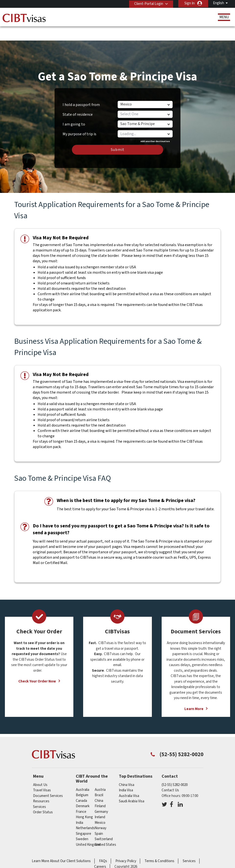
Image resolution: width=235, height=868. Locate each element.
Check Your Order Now (37, 666)
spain (99, 819)
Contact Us (170, 775)
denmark (83, 791)
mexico (100, 808)
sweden (82, 824)
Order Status (43, 797)
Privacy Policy (126, 846)
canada (81, 786)
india (79, 808)
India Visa (126, 775)
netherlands (85, 813)
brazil (99, 780)
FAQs (103, 846)
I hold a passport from (81, 90)
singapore (84, 819)
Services (39, 792)
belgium (82, 780)
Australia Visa (129, 781)
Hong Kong (84, 802)
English (218, 3)
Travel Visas (42, 775)
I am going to (74, 109)
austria (100, 775)
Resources (41, 786)
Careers (100, 852)
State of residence (78, 99)
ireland (100, 802)
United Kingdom (88, 830)
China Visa (127, 770)
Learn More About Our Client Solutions (61, 846)
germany (101, 797)
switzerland (104, 824)
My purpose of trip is (79, 117)
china (99, 786)
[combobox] (145, 119)
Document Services (48, 781)
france (81, 797)
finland (100, 791)
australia (83, 775)
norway (101, 813)
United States (105, 830)
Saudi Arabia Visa (132, 786)
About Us (40, 770)
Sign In (190, 3)
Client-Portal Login (148, 3)
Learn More (194, 694)
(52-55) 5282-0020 (175, 770)
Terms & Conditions (159, 846)
